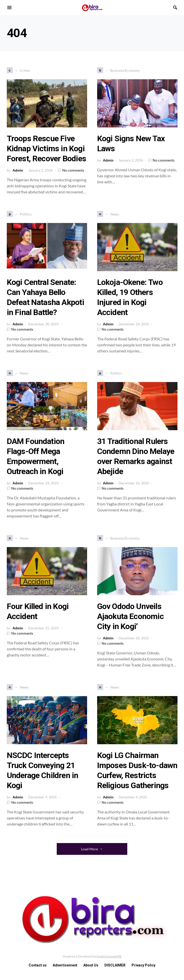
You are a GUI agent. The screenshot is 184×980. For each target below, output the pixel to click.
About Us (91, 965)
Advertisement (65, 965)
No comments (73, 170)
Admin (18, 170)
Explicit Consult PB (109, 956)
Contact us (38, 965)
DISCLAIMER (115, 965)
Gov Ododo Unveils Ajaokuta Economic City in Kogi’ (130, 616)
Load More (89, 849)
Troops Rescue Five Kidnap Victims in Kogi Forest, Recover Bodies (46, 148)
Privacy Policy (143, 965)
